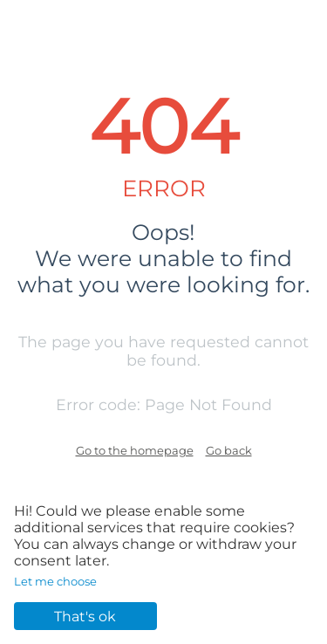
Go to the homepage (135, 450)
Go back (229, 450)
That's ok (85, 617)
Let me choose (55, 581)
